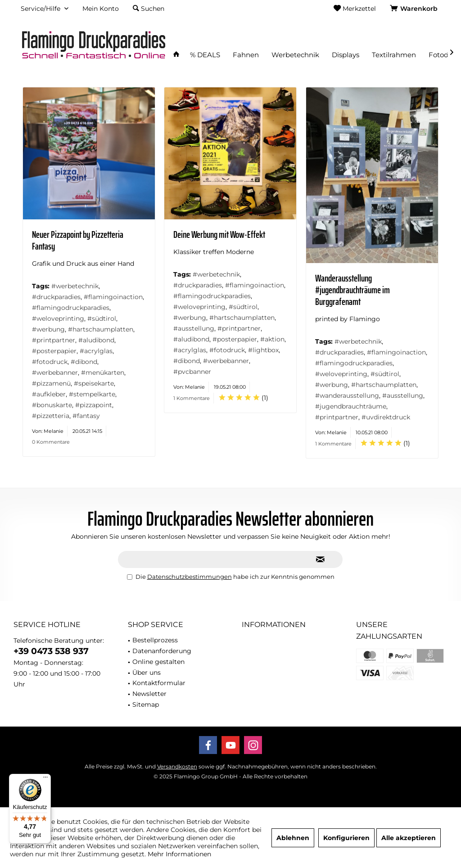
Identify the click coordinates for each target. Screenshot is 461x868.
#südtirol (102, 318)
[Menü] (45, 779)
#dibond (84, 362)
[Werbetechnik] (295, 55)
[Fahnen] (246, 55)
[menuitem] (415, 9)
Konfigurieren (346, 838)
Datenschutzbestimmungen (190, 577)
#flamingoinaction (113, 297)
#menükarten (103, 373)
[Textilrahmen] (394, 55)
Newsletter (149, 694)
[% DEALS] (205, 55)
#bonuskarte (52, 405)
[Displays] (346, 55)
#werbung (48, 329)
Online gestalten (158, 662)
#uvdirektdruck (386, 417)
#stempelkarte (92, 394)
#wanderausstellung (347, 395)
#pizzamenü (51, 383)
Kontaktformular (159, 683)
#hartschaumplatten (101, 329)
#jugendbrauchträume (351, 406)
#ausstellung (194, 328)
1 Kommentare (192, 398)
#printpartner (54, 340)
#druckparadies (56, 297)
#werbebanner (55, 373)
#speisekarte (94, 383)
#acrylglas (96, 351)
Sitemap (146, 704)
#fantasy (86, 416)
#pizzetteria (51, 416)
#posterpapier (54, 351)
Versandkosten (177, 766)
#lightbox (263, 350)
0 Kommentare (51, 442)
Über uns (147, 673)
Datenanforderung (162, 651)
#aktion (272, 339)
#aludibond (96, 340)
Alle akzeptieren (409, 838)
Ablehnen (293, 838)
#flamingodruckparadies (71, 308)
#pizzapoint (94, 405)
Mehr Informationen (179, 854)
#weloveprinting (58, 318)
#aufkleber (49, 394)
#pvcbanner (192, 372)
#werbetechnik (75, 286)
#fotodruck (50, 362)
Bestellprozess (155, 640)
